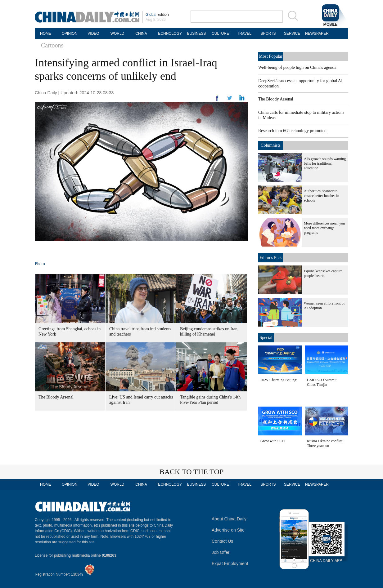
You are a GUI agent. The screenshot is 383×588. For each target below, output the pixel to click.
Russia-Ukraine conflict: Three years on (325, 443)
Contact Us (222, 541)
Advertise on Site (228, 530)
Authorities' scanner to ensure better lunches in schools (322, 196)
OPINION (70, 33)
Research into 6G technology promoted (292, 131)
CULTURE (220, 33)
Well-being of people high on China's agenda (297, 67)
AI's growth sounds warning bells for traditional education (325, 163)
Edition (157, 15)
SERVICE (292, 33)
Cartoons (52, 45)
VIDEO (93, 33)
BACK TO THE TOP (192, 472)
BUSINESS (197, 33)
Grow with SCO (273, 441)
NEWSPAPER (316, 33)
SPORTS (268, 33)
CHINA (141, 33)
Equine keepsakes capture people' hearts (323, 273)
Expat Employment (230, 563)
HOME (46, 33)
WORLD (117, 33)
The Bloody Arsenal (56, 397)
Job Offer (221, 552)
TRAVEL (244, 33)
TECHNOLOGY (169, 33)
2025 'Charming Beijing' (279, 380)
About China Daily (229, 519)
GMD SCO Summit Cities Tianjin (322, 382)
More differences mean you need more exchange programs (324, 228)
